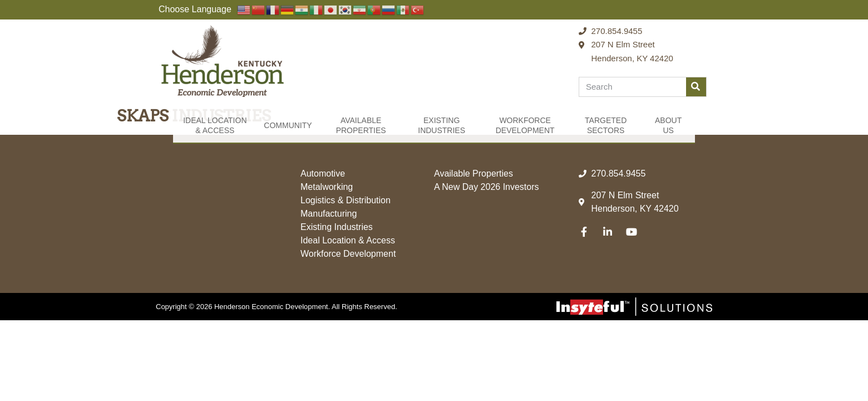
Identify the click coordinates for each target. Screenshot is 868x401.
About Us (668, 125)
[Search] (696, 87)
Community (288, 125)
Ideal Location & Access (215, 125)
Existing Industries (442, 125)
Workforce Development (525, 125)
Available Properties (361, 125)
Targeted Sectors (606, 125)
